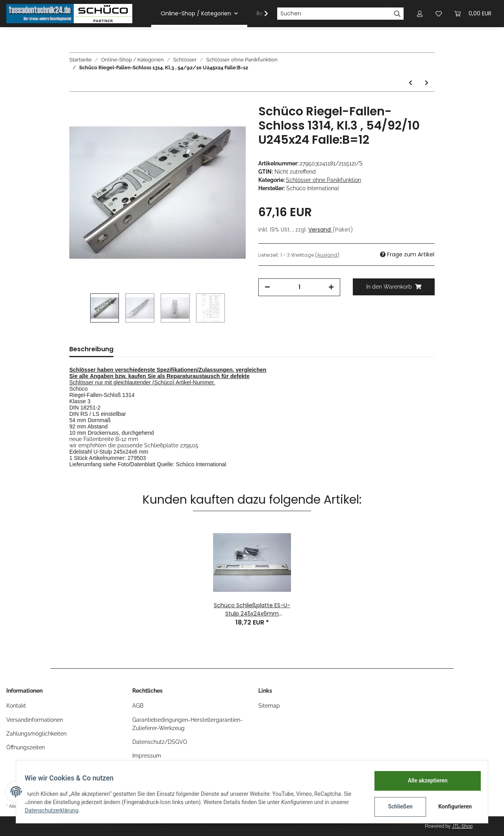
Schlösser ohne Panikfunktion (323, 180)
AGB (138, 706)
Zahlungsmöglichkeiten (36, 734)
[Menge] (299, 287)
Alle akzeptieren (423, 780)
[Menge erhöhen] (331, 287)
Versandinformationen (35, 720)
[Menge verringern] (267, 287)
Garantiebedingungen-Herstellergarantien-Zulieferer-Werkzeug (187, 724)
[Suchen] (334, 14)
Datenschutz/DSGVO (160, 742)
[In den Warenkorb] (394, 287)
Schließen (396, 806)
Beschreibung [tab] (91, 349)
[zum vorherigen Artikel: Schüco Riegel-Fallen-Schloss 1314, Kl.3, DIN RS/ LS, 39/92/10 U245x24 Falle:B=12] (410, 83)
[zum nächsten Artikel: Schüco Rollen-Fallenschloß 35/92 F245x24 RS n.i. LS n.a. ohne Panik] (427, 83)
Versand (320, 230)
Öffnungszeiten (26, 747)
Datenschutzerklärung (56, 810)
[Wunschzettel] (439, 14)
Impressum (147, 756)
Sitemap (269, 706)
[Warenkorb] (473, 14)
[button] (420, 14)
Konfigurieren (452, 806)
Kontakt (16, 706)
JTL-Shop (462, 826)
